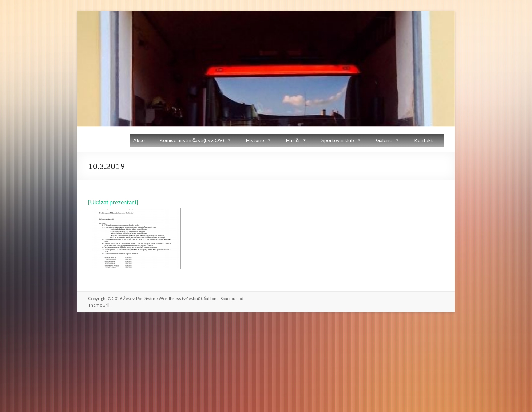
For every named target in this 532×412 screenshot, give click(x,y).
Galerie (384, 140)
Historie (255, 140)
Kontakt (424, 140)
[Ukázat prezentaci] (113, 202)
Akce (139, 140)
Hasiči (293, 140)
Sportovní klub (338, 140)
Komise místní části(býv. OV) (192, 140)
